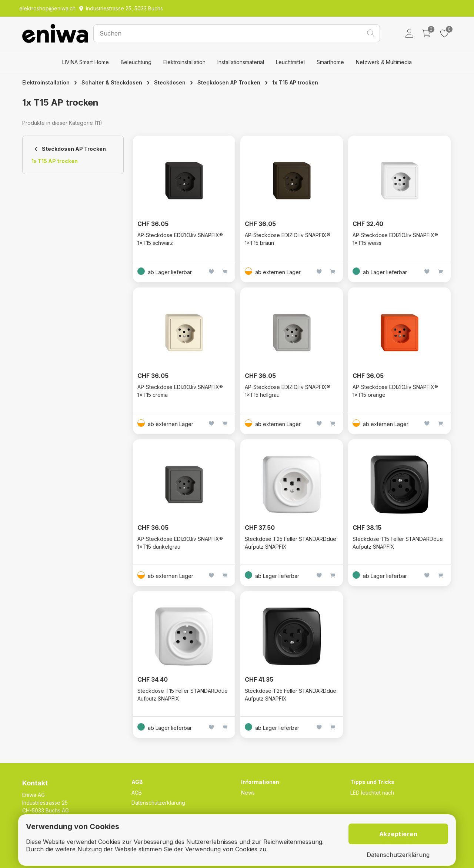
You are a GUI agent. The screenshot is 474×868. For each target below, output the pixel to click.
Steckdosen (170, 82)
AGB (137, 793)
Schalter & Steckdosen (112, 82)
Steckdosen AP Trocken (229, 82)
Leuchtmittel (290, 62)
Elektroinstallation (184, 62)
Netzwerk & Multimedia (384, 62)
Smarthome (330, 62)
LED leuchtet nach (372, 793)
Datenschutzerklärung (158, 803)
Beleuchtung (136, 62)
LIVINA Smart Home (86, 62)
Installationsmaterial (241, 62)
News (248, 793)
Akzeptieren (398, 834)
